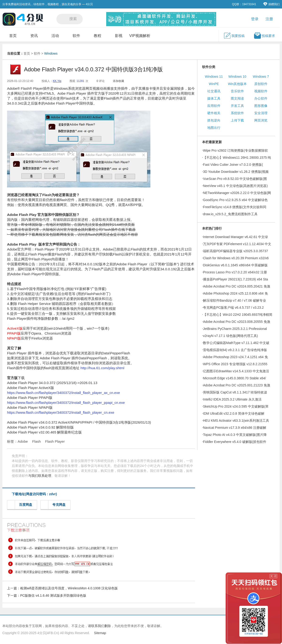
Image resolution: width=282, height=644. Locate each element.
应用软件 (214, 106)
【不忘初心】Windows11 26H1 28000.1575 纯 (237, 158)
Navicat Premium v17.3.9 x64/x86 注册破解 (235, 428)
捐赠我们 (271, 4)
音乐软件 (237, 91)
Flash (37, 441)
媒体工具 (214, 98)
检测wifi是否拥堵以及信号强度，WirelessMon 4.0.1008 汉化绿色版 (69, 588)
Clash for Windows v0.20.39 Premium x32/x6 (236, 258)
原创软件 (261, 84)
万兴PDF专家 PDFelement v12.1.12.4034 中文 (237, 244)
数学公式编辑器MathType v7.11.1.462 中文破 (236, 343)
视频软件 (261, 91)
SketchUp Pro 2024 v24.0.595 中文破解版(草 (236, 406)
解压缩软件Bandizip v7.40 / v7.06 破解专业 (235, 300)
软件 (76, 36)
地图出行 (214, 128)
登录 (255, 19)
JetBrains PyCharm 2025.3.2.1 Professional (235, 329)
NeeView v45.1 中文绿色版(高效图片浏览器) (235, 186)
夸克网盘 (54, 505)
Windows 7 (261, 77)
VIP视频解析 (140, 36)
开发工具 (237, 106)
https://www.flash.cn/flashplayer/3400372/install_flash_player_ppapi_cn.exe (66, 403)
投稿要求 (264, 36)
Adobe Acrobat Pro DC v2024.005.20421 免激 (237, 286)
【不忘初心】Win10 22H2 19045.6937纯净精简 (238, 315)
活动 (55, 36)
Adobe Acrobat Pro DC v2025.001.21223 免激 (237, 385)
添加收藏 (118, 81)
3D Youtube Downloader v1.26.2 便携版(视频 (236, 172)
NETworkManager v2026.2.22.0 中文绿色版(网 (237, 193)
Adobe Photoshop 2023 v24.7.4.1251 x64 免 (235, 357)
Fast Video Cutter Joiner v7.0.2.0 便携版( (233, 165)
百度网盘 (21, 505)
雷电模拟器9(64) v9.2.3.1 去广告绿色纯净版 (235, 350)
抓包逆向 (214, 120)
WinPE (214, 84)
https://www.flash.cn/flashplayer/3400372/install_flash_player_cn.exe (61, 412)
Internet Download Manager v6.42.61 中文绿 (235, 237)
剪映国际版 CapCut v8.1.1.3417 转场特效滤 (235, 392)
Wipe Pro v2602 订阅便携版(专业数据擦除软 (235, 150)
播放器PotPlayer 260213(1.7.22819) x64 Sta (235, 279)
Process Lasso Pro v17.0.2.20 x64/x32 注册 (235, 272)
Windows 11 (214, 77)
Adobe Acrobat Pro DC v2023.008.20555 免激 (237, 322)
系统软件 (237, 113)
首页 (13, 36)
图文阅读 (237, 98)
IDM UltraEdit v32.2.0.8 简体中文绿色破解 (234, 413)
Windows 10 (237, 77)
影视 (119, 36)
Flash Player (55, 441)
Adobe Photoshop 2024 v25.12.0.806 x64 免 (235, 293)
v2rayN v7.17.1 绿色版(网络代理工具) (230, 336)
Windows (51, 53)
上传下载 (237, 120)
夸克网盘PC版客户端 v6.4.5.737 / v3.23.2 (233, 308)
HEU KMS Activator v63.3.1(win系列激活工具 (236, 421)
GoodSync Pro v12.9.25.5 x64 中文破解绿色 (235, 200)
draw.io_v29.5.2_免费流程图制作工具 (230, 214)
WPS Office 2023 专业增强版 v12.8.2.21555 (235, 364)
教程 (98, 36)
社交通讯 (214, 91)
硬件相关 (214, 113)
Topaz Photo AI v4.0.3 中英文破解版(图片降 (235, 435)
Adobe (23, 441)
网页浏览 (261, 120)
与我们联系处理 (40, 476)
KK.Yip (57, 81)
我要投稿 (234, 36)
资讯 (34, 36)
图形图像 (261, 106)
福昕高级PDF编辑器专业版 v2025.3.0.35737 (235, 251)
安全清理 (261, 113)
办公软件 (261, 98)
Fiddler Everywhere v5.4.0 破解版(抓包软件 (235, 442)
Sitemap (100, 633)
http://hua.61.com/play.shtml (102, 368)
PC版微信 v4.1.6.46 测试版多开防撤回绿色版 (53, 595)
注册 (269, 19)
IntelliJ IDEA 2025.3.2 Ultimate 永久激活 (232, 399)
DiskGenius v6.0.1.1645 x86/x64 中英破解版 (235, 265)
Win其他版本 (237, 84)
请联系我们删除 (99, 626)
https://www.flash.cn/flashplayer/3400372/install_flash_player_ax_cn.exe (63, 393)
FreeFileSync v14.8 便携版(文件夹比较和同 (235, 207)
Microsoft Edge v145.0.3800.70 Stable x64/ (235, 378)
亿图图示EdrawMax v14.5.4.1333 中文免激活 (236, 371)
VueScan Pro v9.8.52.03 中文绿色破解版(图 (235, 179)
